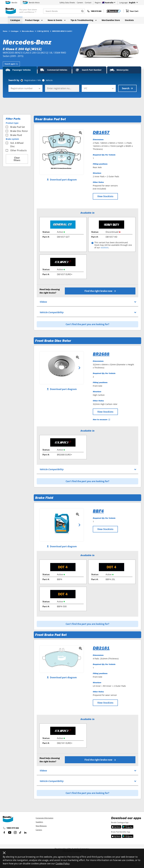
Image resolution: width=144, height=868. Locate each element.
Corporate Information (45, 818)
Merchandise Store (111, 20)
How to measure (102, 419)
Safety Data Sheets (67, 3)
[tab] (11, 64)
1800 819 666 (11, 828)
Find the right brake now (100, 291)
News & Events (57, 20)
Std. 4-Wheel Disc (15, 145)
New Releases (41, 826)
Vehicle (49, 80)
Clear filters (17, 159)
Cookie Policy (63, 864)
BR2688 (101, 354)
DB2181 (101, 648)
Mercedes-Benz (28, 31)
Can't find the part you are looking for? (87, 324)
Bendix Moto (31, 3)
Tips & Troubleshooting (84, 20)
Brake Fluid (14, 135)
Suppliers (39, 822)
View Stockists (105, 196)
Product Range (34, 20)
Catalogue (15, 20)
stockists (105, 248)
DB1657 (101, 132)
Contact (88, 3)
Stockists (129, 20)
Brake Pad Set (15, 127)
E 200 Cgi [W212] (43, 31)
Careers (80, 3)
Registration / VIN (33, 80)
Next (79, 368)
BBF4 (98, 511)
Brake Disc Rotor (17, 131)
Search (127, 88)
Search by (14, 80)
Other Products (16, 150)
